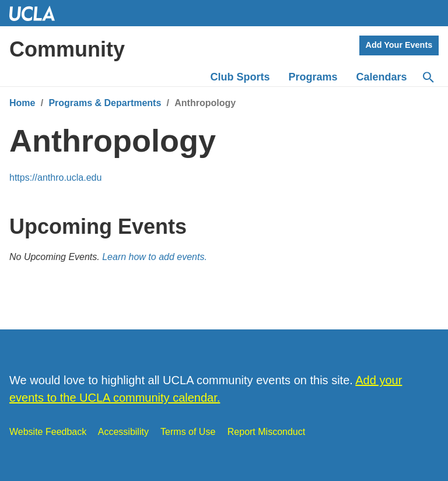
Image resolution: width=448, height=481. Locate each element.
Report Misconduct (266, 432)
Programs (313, 77)
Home (22, 103)
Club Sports (240, 77)
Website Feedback (48, 432)
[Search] (428, 78)
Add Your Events (399, 45)
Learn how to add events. (155, 257)
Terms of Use (188, 432)
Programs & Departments (105, 103)
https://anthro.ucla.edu (55, 178)
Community (67, 49)
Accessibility (123, 432)
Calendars (382, 77)
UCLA (37, 13)
